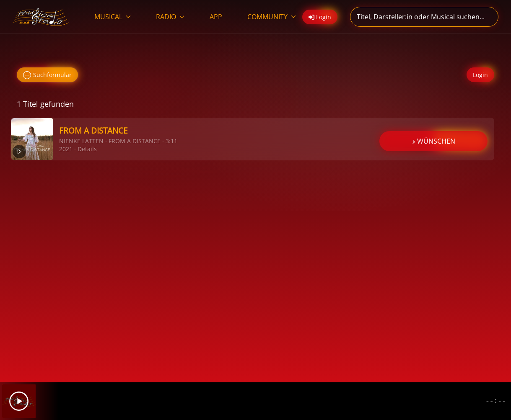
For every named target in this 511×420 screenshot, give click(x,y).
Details (87, 149)
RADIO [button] (170, 17)
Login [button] (320, 17)
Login (480, 75)
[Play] (19, 401)
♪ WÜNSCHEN (434, 141)
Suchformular (47, 75)
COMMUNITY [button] (272, 17)
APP (216, 17)
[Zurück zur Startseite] (41, 17)
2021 (66, 149)
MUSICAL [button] (113, 17)
